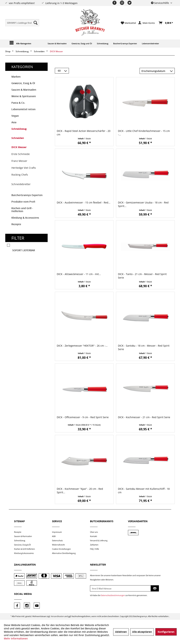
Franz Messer (19, 161)
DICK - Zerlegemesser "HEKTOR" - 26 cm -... (82, 346)
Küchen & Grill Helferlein (25, 549)
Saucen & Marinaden (24, 90)
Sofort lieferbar (24, 250)
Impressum (57, 532)
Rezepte (16, 224)
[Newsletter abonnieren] (155, 588)
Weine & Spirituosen (24, 96)
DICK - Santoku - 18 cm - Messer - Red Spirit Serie (144, 347)
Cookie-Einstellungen (61, 549)
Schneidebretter (21, 184)
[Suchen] (36, 23)
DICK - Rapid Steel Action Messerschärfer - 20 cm (84, 133)
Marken (16, 77)
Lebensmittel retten (23, 109)
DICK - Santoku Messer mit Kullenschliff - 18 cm (144, 491)
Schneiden (18, 138)
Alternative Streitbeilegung (64, 553)
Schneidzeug (19, 129)
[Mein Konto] (147, 23)
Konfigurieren (166, 632)
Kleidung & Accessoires (25, 218)
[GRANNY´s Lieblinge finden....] (22, 23)
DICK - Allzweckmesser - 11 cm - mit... (79, 274)
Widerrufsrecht (58, 545)
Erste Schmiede (21, 154)
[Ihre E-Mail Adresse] (120, 588)
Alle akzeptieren (142, 632)
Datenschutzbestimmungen (113, 595)
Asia (14, 122)
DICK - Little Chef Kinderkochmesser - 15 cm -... (144, 133)
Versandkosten (57, 616)
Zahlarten (94, 545)
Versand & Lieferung (99, 540)
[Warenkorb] (166, 23)
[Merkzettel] (128, 23)
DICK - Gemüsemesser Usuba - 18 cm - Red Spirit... (143, 204)
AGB (54, 536)
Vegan (15, 116)
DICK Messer (19, 147)
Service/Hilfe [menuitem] (160, 3)
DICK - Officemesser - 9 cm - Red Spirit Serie (83, 417)
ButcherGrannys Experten (27, 195)
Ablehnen (121, 632)
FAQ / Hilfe (94, 549)
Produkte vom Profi (23, 202)
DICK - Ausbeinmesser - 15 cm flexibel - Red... (84, 202)
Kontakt (94, 536)
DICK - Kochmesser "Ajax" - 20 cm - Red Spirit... (80, 491)
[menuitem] (22, 23)
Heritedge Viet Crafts (24, 168)
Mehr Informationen (16, 638)
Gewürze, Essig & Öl (23, 83)
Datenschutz (57, 540)
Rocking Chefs (20, 175)
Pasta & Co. (18, 103)
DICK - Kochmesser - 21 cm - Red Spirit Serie (144, 417)
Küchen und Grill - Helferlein (22, 210)
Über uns (94, 532)
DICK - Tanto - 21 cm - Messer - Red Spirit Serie (142, 276)
